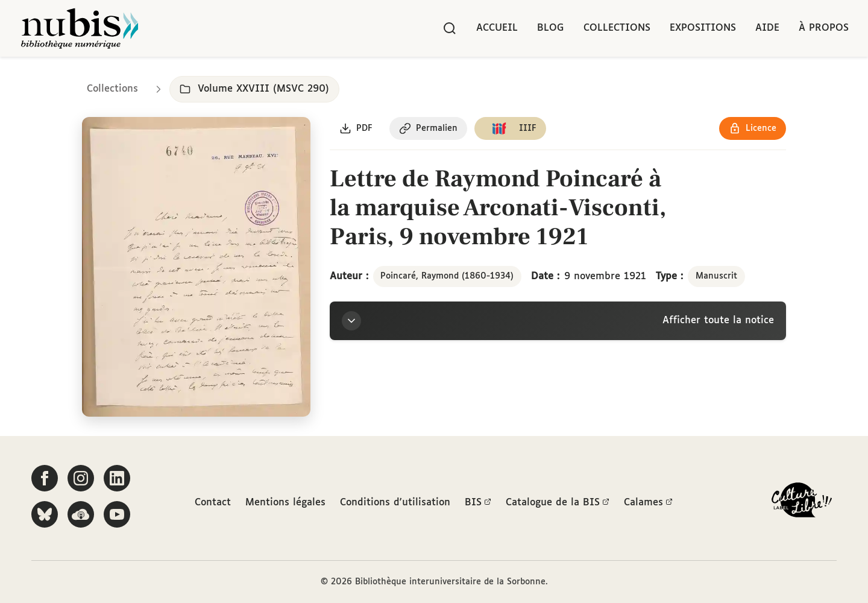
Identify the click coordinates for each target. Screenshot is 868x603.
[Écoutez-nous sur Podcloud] (81, 514)
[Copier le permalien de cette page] (428, 128)
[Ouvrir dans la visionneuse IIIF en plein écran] (196, 267)
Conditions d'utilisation (395, 503)
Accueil (497, 28)
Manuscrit (716, 276)
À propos (824, 28)
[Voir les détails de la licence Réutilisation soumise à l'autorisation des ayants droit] (753, 128)
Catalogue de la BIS (558, 503)
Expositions (703, 28)
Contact (213, 503)
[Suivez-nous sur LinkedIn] (117, 478)
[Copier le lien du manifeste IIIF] (510, 128)
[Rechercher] (450, 28)
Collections (617, 28)
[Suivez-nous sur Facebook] (45, 478)
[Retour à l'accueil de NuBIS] (80, 28)
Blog (551, 28)
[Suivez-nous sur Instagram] (81, 478)
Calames (648, 503)
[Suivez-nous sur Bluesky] (45, 514)
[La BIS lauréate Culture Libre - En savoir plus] (802, 503)
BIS (478, 503)
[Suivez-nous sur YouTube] (117, 514)
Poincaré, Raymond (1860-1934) (447, 276)
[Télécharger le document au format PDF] (356, 128)
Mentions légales (285, 503)
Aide (767, 28)
